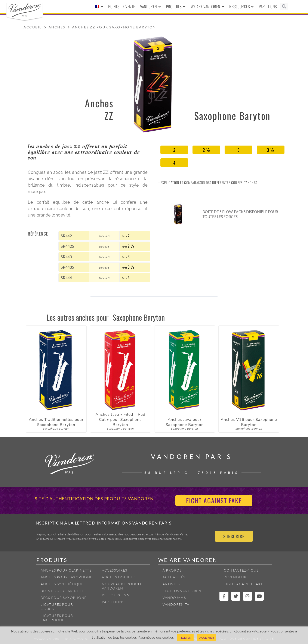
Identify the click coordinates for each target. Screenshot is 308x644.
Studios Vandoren (182, 591)
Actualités (174, 577)
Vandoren (150, 7)
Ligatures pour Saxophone (57, 618)
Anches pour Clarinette (66, 570)
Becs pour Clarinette (63, 591)
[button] (284, 7)
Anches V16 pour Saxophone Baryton (249, 422)
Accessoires (115, 570)
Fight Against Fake (243, 584)
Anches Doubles (119, 577)
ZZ (109, 116)
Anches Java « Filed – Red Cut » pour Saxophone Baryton (120, 420)
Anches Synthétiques (63, 584)
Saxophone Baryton (232, 116)
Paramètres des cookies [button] (156, 637)
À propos (172, 570)
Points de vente (122, 6)
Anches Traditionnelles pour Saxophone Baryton (56, 422)
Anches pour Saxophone (67, 577)
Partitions (268, 6)
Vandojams (174, 598)
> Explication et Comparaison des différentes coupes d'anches (208, 183)
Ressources (241, 7)
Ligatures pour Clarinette (57, 607)
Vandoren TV (176, 604)
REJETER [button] (185, 638)
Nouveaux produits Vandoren (123, 586)
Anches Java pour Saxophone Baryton (185, 422)
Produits (176, 7)
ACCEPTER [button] (207, 638)
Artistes (171, 584)
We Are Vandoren (207, 7)
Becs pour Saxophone (64, 598)
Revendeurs (236, 577)
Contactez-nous (241, 570)
